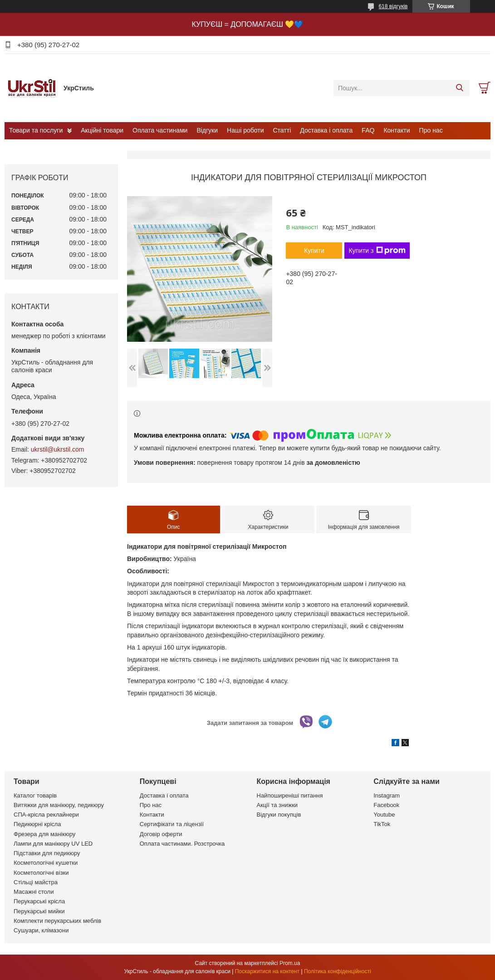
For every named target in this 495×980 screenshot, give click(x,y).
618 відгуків (393, 6)
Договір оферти (161, 834)
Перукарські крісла (39, 901)
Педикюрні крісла (37, 824)
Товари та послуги (36, 130)
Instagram (387, 795)
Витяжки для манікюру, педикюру (59, 805)
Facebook (386, 805)
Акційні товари (102, 130)
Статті (282, 130)
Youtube (384, 815)
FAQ (368, 130)
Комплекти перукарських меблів (57, 921)
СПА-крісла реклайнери (46, 815)
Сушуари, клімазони (41, 930)
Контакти (397, 130)
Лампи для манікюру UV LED (53, 844)
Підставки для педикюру (47, 853)
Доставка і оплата (326, 130)
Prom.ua (290, 963)
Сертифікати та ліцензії (172, 824)
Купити (314, 251)
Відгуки (207, 130)
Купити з (377, 251)
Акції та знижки (277, 805)
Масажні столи (34, 892)
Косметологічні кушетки (46, 863)
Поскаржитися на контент (267, 971)
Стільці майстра (36, 882)
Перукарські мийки (39, 911)
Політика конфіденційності (338, 971)
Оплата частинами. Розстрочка (182, 844)
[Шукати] (459, 88)
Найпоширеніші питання (290, 795)
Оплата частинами (160, 130)
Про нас (431, 130)
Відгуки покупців (279, 815)
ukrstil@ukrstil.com (58, 449)
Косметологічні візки (41, 873)
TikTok (382, 824)
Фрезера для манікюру (44, 834)
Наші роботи (245, 130)
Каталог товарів (35, 795)
